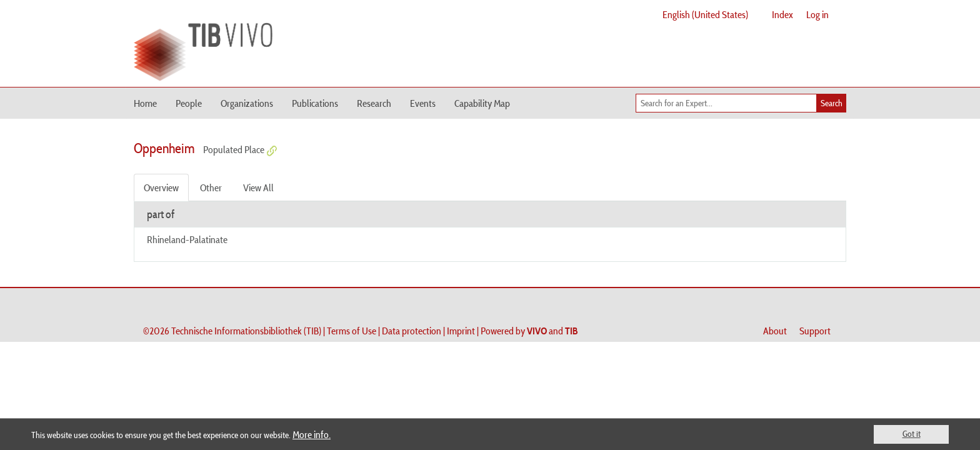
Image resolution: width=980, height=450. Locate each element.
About (775, 331)
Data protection (412, 331)
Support (815, 331)
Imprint (461, 331)
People (189, 103)
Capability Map (482, 103)
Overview (161, 187)
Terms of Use (352, 331)
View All (258, 187)
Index (782, 14)
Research (374, 103)
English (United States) (705, 14)
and (552, 331)
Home (145, 103)
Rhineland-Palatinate (187, 239)
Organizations (247, 103)
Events (423, 103)
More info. (312, 434)
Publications (315, 103)
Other (211, 187)
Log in (817, 14)
